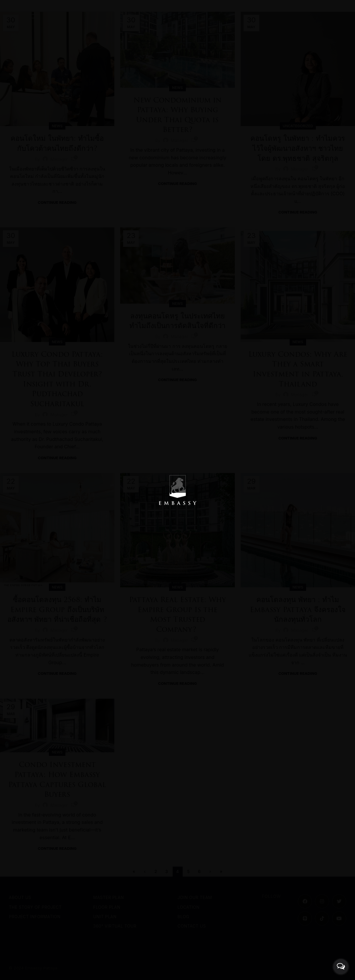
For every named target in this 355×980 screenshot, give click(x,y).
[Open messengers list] (341, 966)
